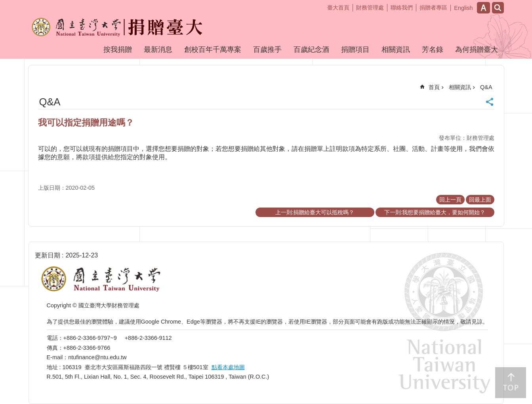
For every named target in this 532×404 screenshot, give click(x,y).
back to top (511, 383)
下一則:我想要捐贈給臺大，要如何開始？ (435, 212)
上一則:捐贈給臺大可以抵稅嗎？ (315, 212)
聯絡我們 (402, 8)
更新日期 (48, 255)
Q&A (486, 87)
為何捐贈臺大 (477, 50)
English (463, 8)
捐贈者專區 (433, 8)
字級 (483, 8)
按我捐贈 (118, 50)
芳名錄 (433, 50)
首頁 (434, 87)
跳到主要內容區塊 (4, 4)
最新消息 (158, 50)
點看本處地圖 (228, 367)
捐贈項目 (355, 50)
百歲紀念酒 (311, 50)
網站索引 (498, 8)
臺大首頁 (338, 8)
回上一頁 (450, 200)
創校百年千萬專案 (213, 50)
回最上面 (480, 200)
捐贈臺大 (83, 33)
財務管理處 (370, 8)
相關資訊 (396, 50)
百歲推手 (267, 50)
